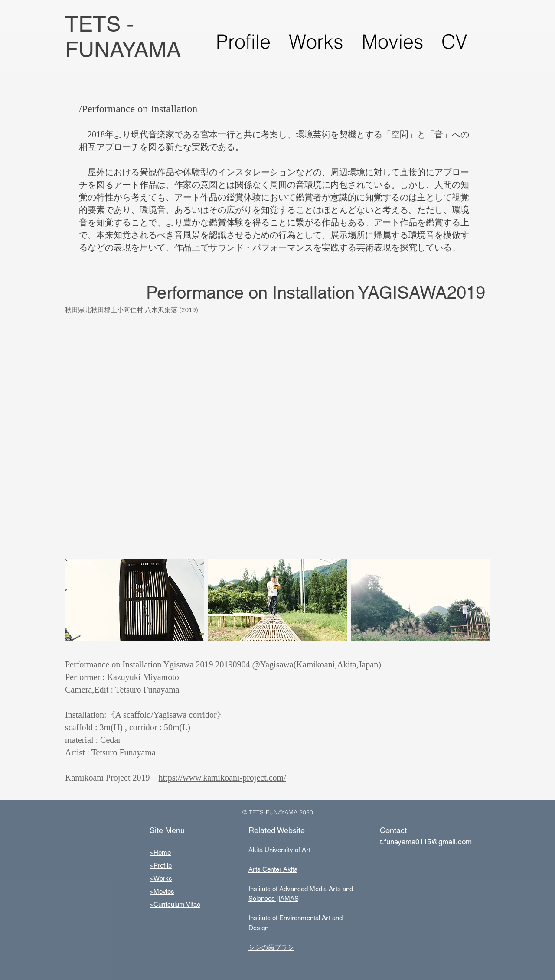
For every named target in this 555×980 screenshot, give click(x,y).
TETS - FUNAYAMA (123, 37)
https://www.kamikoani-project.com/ (222, 778)
